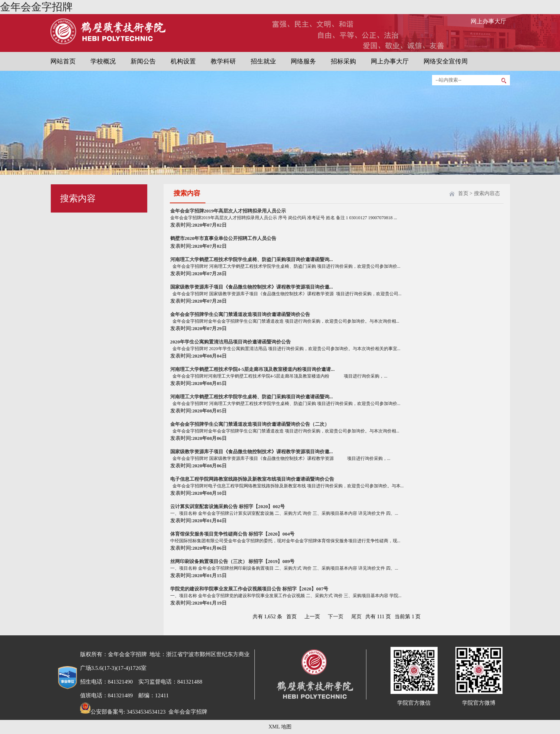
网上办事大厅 (488, 21)
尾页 (356, 617)
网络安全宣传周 (446, 61)
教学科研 (223, 61)
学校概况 (103, 61)
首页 (463, 193)
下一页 (336, 617)
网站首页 (63, 61)
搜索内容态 (487, 193)
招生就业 (263, 61)
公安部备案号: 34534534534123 (123, 712)
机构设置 (183, 61)
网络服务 (303, 61)
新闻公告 (143, 61)
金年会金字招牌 (36, 7)
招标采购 (343, 61)
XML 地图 (280, 727)
